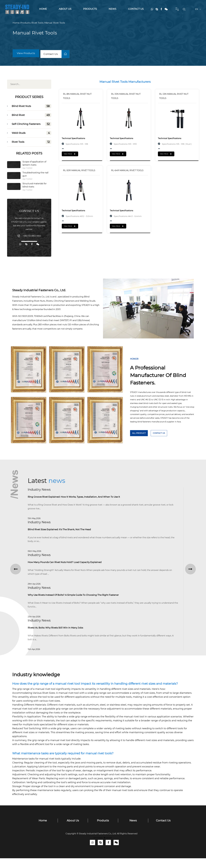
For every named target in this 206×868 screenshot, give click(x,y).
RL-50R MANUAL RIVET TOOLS (79, 172)
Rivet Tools (37, 23)
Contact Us (136, 9)
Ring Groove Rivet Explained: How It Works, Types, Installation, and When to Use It (82, 497)
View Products (27, 53)
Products (90, 9)
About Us (65, 9)
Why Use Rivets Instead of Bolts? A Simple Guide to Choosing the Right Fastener (81, 601)
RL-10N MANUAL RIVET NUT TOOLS (126, 98)
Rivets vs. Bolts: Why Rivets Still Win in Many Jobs (60, 636)
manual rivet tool (134, 726)
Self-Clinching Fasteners (31, 124)
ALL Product (139, 433)
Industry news (39, 490)
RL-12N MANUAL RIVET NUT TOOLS (174, 98)
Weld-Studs (31, 133)
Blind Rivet (31, 115)
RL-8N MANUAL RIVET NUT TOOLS (77, 98)
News (112, 9)
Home (43, 9)
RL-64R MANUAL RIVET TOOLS (127, 172)
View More (69, 155)
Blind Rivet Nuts (31, 106)
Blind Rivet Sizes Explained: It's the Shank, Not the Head (65, 532)
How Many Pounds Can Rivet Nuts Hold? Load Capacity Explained (71, 567)
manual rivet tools (50, 768)
